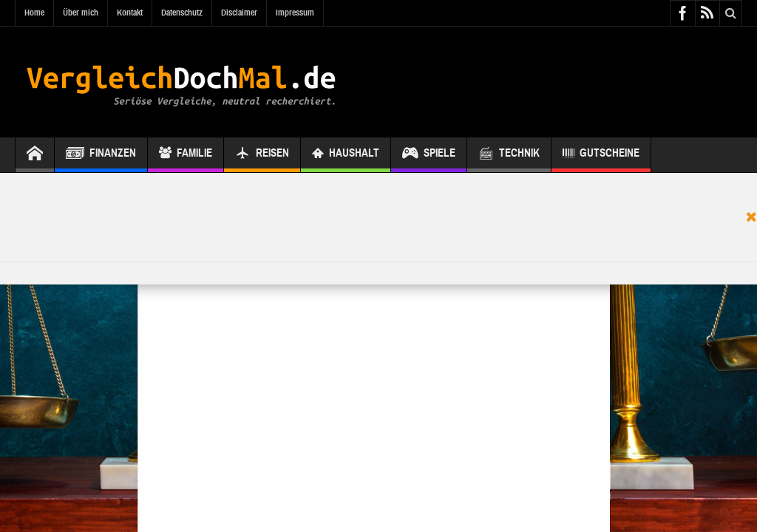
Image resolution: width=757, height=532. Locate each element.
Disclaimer (239, 13)
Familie (186, 155)
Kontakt (130, 13)
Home (34, 13)
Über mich (81, 13)
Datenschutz (182, 13)
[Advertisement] (378, 217)
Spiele (429, 155)
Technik (509, 155)
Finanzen (101, 155)
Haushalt (346, 155)
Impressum (295, 13)
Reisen (262, 155)
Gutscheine (601, 155)
